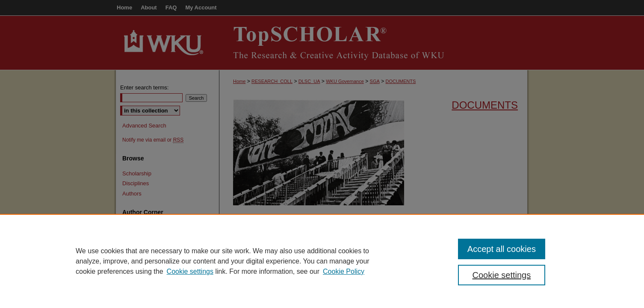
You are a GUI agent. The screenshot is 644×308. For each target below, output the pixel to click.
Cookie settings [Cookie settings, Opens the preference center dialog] (502, 275)
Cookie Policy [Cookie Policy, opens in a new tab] (344, 271)
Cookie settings (190, 271)
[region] (322, 261)
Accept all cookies (502, 249)
